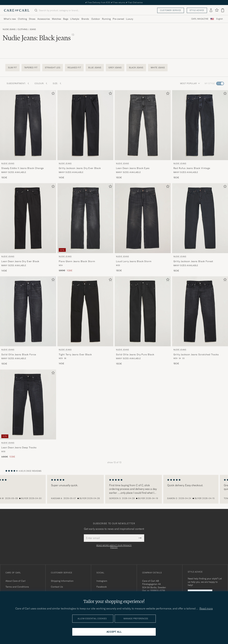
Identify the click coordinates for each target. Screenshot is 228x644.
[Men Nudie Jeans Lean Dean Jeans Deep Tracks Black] (28, 404)
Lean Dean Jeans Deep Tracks (19, 447)
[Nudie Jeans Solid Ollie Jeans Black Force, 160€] (28, 321)
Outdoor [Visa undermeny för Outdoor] (96, 19)
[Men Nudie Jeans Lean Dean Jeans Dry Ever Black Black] (28, 218)
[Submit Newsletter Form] (140, 538)
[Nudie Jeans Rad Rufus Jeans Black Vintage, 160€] (200, 135)
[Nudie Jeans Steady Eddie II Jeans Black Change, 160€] (28, 135)
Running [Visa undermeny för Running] (106, 19)
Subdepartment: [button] (18, 83)
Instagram (102, 581)
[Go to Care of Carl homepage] (17, 10)
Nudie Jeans (9, 29)
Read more (206, 608)
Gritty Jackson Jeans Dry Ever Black (80, 168)
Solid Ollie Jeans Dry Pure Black (135, 354)
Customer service (171, 10)
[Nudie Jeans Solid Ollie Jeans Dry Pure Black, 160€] (143, 321)
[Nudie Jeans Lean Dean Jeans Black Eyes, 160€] (143, 135)
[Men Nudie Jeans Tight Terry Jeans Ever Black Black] (85, 311)
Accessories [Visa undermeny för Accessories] (44, 19)
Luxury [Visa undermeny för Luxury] (130, 19)
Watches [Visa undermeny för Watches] (56, 19)
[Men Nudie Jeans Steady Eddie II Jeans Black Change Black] (28, 125)
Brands (85, 19)
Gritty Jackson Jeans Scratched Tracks (196, 354)
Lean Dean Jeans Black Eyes (133, 168)
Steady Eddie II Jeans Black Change (23, 168)
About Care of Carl (16, 581)
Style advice (197, 10)
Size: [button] (57, 83)
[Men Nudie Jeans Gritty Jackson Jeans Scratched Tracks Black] (200, 311)
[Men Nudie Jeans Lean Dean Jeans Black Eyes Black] (143, 125)
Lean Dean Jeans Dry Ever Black (20, 261)
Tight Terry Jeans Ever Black (75, 354)
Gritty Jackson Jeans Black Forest (193, 261)
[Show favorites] (217, 10)
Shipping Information (62, 581)
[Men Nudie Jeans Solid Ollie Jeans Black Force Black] (28, 311)
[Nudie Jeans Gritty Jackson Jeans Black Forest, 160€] (200, 228)
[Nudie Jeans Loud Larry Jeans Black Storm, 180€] (143, 228)
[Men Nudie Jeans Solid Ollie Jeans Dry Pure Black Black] (143, 311)
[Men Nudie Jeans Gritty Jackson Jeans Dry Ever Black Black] (85, 125)
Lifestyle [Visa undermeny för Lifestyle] (75, 19)
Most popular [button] (190, 83)
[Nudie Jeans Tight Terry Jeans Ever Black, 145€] (85, 321)
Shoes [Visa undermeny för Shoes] (32, 19)
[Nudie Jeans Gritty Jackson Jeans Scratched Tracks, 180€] (200, 321)
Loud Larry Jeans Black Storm (134, 261)
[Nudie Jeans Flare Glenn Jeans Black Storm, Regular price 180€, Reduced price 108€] (85, 228)
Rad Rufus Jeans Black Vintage (192, 168)
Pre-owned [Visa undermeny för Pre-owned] (118, 19)
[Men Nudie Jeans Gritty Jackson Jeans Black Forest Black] (200, 218)
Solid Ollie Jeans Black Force (19, 354)
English (220, 19)
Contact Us (57, 587)
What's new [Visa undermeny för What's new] (10, 19)
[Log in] (211, 10)
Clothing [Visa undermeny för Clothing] (22, 19)
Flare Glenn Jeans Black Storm (77, 261)
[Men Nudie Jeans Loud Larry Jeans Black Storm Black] (143, 218)
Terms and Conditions (17, 587)
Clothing (23, 29)
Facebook (102, 587)
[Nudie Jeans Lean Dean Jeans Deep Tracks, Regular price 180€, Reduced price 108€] (28, 414)
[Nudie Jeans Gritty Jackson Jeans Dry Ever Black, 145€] (85, 135)
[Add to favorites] (52, 94)
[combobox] (220, 19)
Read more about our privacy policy (114, 546)
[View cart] (223, 10)
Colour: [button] (41, 83)
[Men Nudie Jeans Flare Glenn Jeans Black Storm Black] (85, 218)
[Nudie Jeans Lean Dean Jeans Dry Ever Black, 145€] (28, 228)
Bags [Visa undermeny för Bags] (66, 19)
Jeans (33, 29)
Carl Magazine (200, 19)
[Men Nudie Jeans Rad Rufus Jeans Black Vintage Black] (200, 125)
